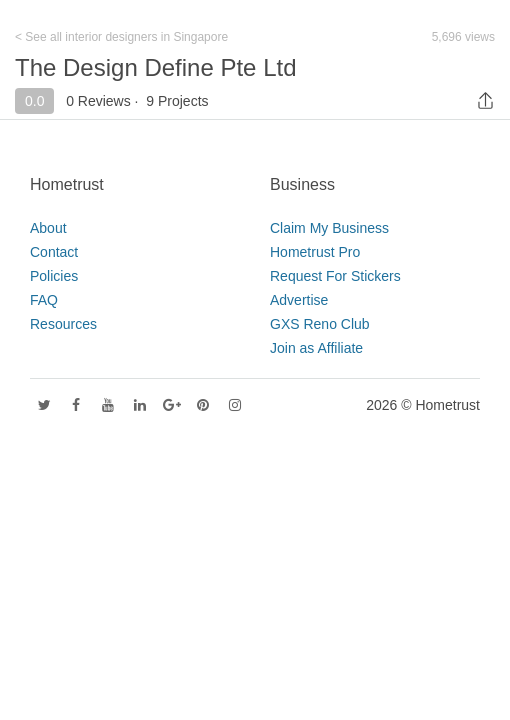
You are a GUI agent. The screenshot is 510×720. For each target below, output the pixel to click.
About (48, 228)
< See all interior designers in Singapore (121, 37)
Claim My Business (329, 228)
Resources (63, 324)
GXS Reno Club (320, 324)
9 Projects (177, 101)
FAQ (44, 300)
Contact (54, 252)
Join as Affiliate (316, 348)
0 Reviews (98, 101)
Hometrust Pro (315, 252)
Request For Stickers (335, 276)
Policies (54, 276)
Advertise (299, 300)
